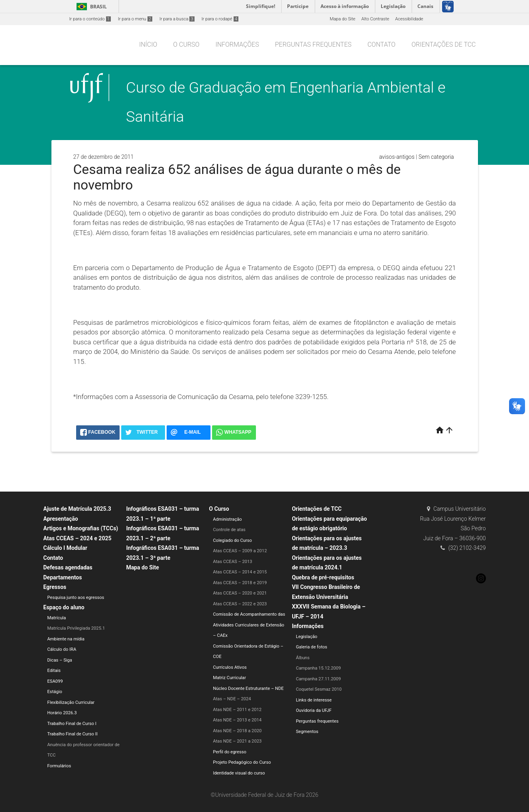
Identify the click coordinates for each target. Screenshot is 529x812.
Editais (54, 671)
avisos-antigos (397, 157)
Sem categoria (436, 157)
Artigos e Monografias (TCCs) (81, 528)
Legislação (307, 637)
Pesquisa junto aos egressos (76, 598)
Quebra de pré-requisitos (323, 577)
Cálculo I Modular (65, 548)
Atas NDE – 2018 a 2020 (237, 731)
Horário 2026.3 (62, 713)
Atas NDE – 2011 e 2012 (237, 710)
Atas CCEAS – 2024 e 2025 (78, 538)
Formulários (59, 766)
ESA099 (55, 681)
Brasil (90, 7)
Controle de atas (229, 530)
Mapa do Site (342, 19)
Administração (227, 519)
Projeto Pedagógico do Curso (242, 762)
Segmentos (307, 732)
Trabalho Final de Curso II (73, 734)
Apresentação (61, 519)
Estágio (55, 692)
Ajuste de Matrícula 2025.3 (77, 509)
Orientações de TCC (443, 44)
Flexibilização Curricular (71, 702)
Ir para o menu (135, 19)
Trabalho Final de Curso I (72, 724)
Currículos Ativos (230, 667)
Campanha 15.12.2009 (318, 668)
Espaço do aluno (64, 607)
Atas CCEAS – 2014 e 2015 (240, 572)
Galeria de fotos (312, 647)
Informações (237, 44)
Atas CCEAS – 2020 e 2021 (240, 593)
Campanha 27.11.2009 (318, 679)
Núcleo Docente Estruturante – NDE (248, 689)
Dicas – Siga (60, 660)
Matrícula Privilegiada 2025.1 (76, 628)
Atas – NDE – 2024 (232, 699)
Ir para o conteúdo (90, 19)
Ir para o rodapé (220, 19)
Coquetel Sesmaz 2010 (319, 689)
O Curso (186, 44)
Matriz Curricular (229, 678)
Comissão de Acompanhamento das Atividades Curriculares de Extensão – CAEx (249, 625)
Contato (382, 44)
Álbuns (303, 658)
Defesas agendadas (68, 567)
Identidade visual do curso (239, 773)
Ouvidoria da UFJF (314, 710)
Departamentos (63, 577)
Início (148, 44)
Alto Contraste (375, 19)
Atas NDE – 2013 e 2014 (237, 720)
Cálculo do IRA (62, 649)
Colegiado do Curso (232, 540)
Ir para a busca (177, 19)
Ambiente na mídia (66, 639)
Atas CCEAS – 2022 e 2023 (240, 604)
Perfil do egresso (230, 752)
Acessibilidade (409, 19)
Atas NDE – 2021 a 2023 (237, 741)
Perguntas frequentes (313, 44)
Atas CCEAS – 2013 (232, 562)
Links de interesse (314, 700)
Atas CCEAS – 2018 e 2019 (240, 583)
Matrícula (57, 618)
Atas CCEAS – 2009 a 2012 (240, 551)
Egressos (55, 587)
